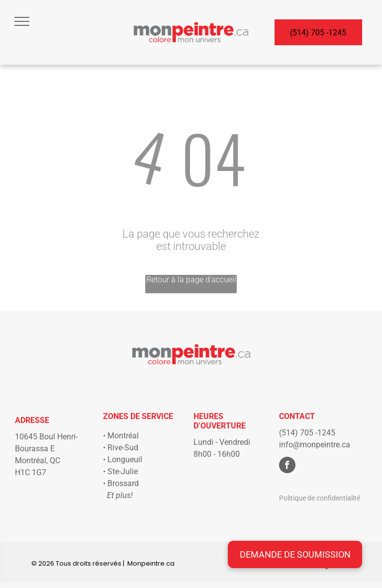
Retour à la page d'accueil (191, 280)
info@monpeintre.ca (315, 445)
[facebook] (287, 466)
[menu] (22, 21)
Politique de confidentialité (320, 498)
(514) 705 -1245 (307, 433)
